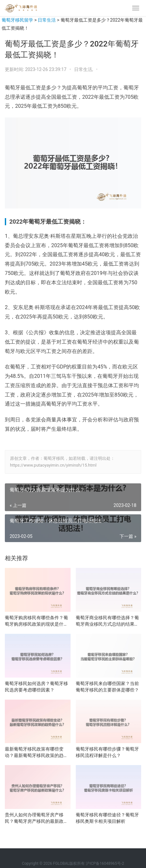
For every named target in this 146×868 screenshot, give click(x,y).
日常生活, (84, 69)
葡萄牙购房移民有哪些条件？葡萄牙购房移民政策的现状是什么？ (36, 621)
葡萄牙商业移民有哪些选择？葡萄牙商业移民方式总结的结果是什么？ (107, 621)
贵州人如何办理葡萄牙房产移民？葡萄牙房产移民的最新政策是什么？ (36, 818)
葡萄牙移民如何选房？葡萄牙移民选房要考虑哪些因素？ (36, 687)
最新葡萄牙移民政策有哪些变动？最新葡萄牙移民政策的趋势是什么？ (36, 752)
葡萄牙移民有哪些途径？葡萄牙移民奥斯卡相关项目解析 (107, 818)
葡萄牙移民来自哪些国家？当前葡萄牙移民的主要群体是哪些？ (107, 687)
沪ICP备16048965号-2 (105, 863)
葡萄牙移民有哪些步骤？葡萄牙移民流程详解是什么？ (107, 752)
